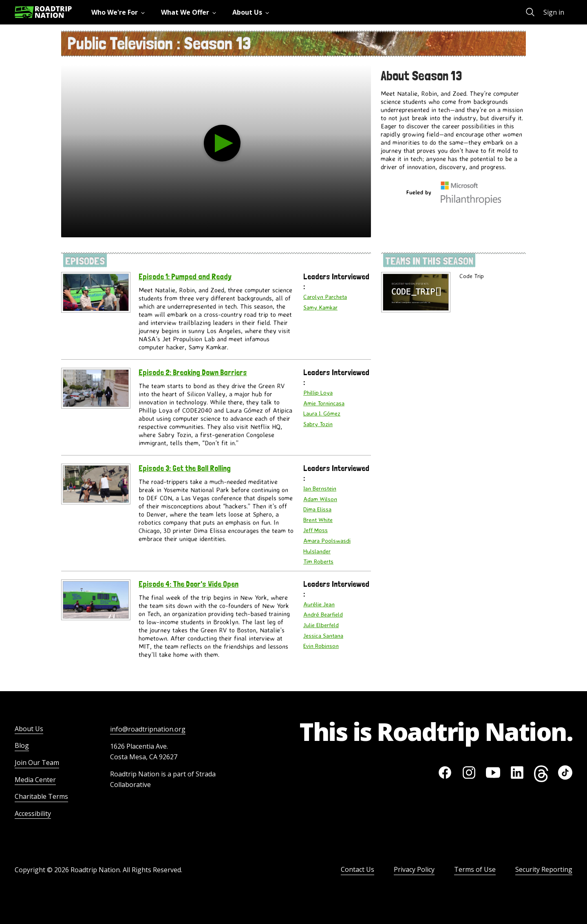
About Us (29, 729)
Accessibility (33, 813)
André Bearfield (323, 615)
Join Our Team (37, 763)
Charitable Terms (41, 796)
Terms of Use (475, 869)
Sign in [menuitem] (554, 12)
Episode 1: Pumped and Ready (185, 277)
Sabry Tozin (318, 424)
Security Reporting (544, 869)
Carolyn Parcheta (325, 297)
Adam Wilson (320, 499)
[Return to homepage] (43, 12)
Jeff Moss (316, 530)
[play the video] (222, 143)
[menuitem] (120, 12)
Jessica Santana (323, 636)
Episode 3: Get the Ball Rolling (185, 468)
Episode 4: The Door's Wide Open (189, 584)
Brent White (318, 520)
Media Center (35, 780)
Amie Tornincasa (324, 403)
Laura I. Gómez (322, 413)
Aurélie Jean (319, 604)
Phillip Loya (318, 393)
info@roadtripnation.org (148, 729)
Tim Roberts (318, 561)
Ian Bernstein (320, 489)
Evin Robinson (321, 646)
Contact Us (357, 869)
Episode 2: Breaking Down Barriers (193, 372)
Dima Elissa (317, 509)
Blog (22, 745)
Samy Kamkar (320, 307)
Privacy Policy (414, 869)
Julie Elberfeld (321, 625)
